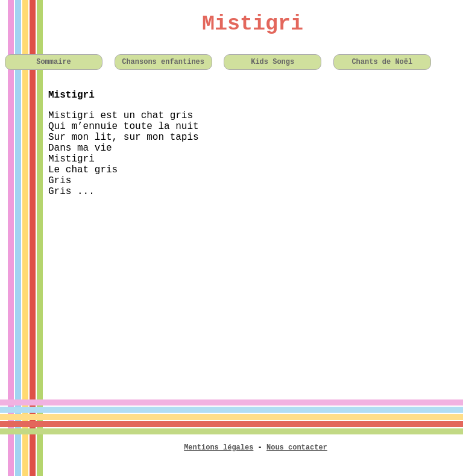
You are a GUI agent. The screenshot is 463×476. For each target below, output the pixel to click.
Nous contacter (297, 448)
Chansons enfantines (163, 62)
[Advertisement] (231, 291)
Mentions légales (219, 448)
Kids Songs (272, 62)
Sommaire (54, 62)
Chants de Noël (382, 62)
